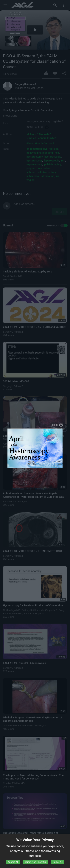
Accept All (13, 862)
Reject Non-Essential (35, 862)
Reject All (58, 862)
